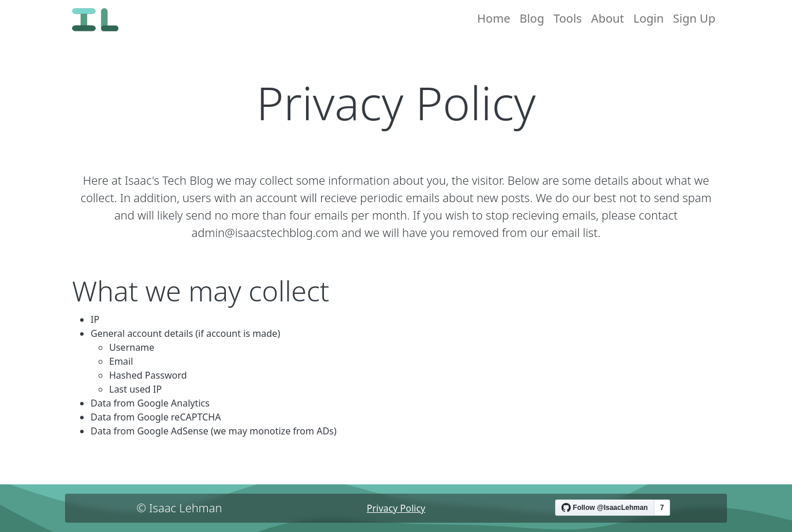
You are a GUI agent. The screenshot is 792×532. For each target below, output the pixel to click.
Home (494, 18)
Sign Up (694, 18)
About (608, 18)
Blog (532, 18)
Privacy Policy (396, 508)
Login (649, 18)
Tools (568, 18)
